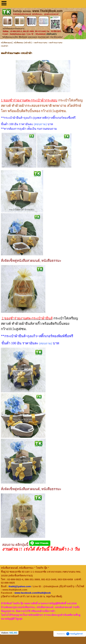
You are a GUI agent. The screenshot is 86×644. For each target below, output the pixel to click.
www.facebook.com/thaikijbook (33, 593)
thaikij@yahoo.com (20, 586)
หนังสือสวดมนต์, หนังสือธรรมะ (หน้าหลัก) (16, 43)
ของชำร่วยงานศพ (41, 43)
